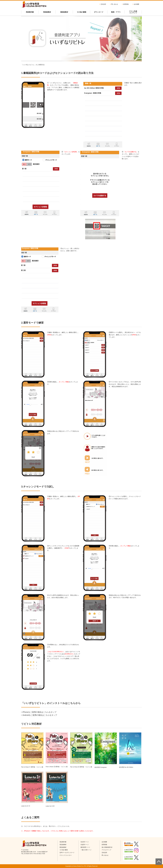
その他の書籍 (81, 12)
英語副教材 (47, 12)
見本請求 (103, 4)
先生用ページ (85, 842)
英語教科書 (30, 12)
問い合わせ (115, 4)
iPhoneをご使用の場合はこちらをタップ (39, 712)
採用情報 (126, 4)
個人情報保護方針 (107, 847)
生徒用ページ (85, 845)
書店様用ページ (85, 847)
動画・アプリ (116, 12)
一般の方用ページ (86, 850)
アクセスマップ (106, 850)
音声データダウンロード (67, 853)
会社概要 (136, 4)
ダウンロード (99, 12)
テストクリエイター (66, 855)
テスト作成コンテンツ (133, 12)
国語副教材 (64, 12)
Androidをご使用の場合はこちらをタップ (40, 715)
